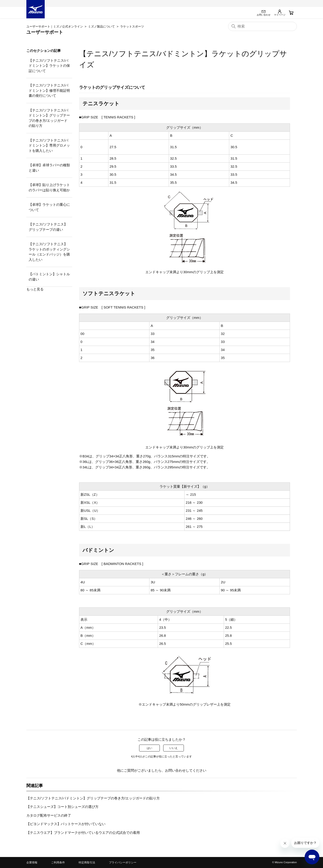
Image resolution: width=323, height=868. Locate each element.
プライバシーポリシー (123, 862)
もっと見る (35, 289)
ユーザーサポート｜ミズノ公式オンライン (55, 26)
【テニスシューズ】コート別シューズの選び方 (62, 807)
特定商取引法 (87, 862)
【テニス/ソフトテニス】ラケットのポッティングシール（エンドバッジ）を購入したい (49, 252)
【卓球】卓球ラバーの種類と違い (49, 168)
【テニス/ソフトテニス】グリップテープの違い (48, 227)
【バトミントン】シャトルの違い (49, 277)
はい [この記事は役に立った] (149, 748)
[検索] (262, 26)
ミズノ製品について (101, 26)
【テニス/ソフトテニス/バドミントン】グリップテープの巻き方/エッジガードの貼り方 (49, 118)
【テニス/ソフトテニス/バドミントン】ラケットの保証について (49, 66)
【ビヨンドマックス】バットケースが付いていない (66, 824)
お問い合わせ (175, 770)
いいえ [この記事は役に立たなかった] (174, 748)
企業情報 (32, 862)
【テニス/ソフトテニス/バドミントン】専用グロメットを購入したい (49, 145)
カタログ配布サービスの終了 (49, 815)
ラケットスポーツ (132, 26)
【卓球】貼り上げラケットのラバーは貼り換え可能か (49, 187)
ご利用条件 (58, 862)
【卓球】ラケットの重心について (49, 207)
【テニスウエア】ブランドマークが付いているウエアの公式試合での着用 (83, 833)
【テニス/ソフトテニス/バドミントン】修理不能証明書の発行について (49, 90)
